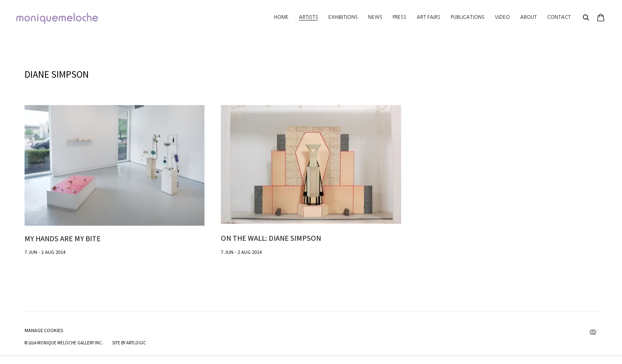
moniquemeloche (57, 18)
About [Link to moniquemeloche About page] (529, 17)
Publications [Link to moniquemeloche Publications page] (468, 17)
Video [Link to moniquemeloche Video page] (502, 17)
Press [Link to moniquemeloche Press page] (400, 17)
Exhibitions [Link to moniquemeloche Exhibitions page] (343, 17)
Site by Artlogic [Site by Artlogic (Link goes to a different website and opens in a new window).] (129, 343)
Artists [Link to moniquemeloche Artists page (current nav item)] (309, 17)
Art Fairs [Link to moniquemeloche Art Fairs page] (429, 17)
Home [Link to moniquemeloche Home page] (281, 17)
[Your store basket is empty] (601, 18)
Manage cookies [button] (44, 330)
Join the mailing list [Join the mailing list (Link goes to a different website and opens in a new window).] (593, 333)
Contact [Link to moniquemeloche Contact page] (559, 17)
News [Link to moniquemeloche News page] (375, 17)
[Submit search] (586, 18)
